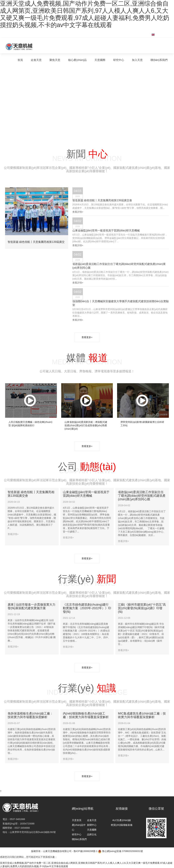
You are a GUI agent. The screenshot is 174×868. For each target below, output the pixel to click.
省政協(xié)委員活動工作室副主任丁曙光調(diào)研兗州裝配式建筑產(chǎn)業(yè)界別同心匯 (142, 496)
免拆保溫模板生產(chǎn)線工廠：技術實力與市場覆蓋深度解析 (30, 715)
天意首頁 (77, 820)
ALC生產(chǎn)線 (122, 820)
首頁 (20, 60)
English (160, 35)
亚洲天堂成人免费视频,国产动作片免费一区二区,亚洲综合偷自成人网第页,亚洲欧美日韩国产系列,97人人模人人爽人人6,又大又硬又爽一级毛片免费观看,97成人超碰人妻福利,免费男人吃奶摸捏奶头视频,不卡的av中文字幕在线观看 (85, 14)
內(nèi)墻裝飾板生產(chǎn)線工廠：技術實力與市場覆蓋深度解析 (86, 715)
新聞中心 (92, 825)
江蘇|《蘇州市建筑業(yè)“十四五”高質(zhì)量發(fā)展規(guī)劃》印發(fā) (142, 608)
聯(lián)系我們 (159, 60)
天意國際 (100, 60)
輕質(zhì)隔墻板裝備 (122, 825)
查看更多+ (87, 337)
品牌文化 (92, 834)
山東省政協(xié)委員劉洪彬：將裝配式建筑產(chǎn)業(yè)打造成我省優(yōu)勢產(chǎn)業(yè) (86, 425)
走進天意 (36, 60)
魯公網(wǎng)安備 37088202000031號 (120, 851)
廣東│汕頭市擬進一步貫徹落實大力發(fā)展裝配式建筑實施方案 (32, 606)
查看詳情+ (78, 212)
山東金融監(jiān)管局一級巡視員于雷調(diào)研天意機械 (86, 494)
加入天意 (137, 60)
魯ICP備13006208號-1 (85, 851)
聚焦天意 (55, 60)
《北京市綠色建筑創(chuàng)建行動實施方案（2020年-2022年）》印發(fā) (87, 608)
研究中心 (119, 60)
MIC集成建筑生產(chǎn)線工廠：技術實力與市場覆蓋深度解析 (142, 715)
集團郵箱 (140, 33)
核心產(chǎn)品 (77, 60)
